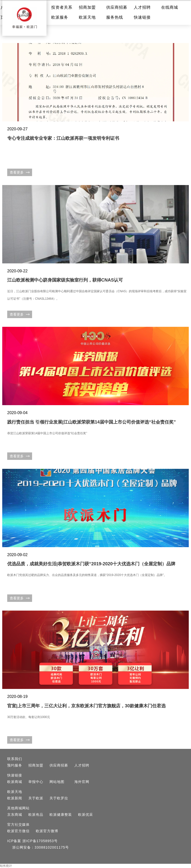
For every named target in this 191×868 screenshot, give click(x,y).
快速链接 (142, 17)
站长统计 (6, 866)
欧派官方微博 (47, 831)
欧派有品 (36, 815)
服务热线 (115, 17)
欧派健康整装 (61, 815)
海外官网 (82, 782)
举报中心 (36, 782)
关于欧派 (36, 798)
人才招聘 (142, 7)
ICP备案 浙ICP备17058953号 (32, 841)
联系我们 (15, 759)
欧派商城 (15, 782)
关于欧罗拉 (59, 798)
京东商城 (15, 815)
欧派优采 (86, 815)
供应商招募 (117, 7)
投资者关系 (62, 7)
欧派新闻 (15, 798)
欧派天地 (87, 17)
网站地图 (57, 782)
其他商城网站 (18, 808)
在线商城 (170, 7)
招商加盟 (87, 7)
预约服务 (15, 765)
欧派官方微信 (18, 831)
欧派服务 (60, 17)
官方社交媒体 (18, 824)
